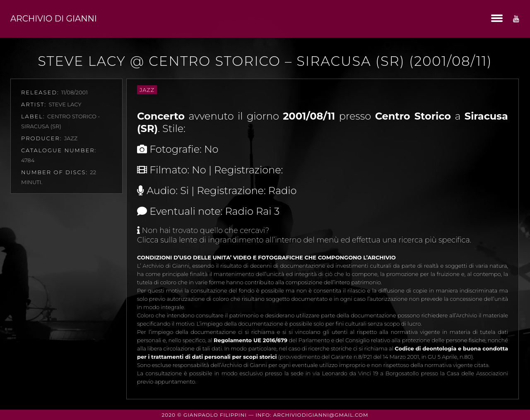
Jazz (147, 90)
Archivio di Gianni (54, 19)
